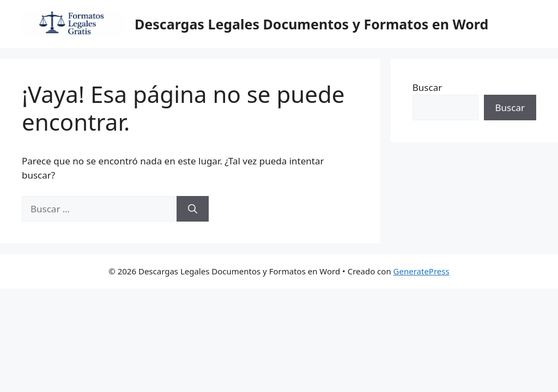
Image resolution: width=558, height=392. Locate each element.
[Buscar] (193, 209)
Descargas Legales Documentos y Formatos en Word (311, 24)
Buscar (427, 87)
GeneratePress (421, 271)
